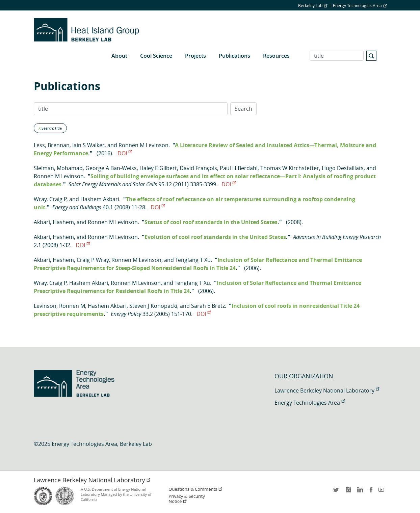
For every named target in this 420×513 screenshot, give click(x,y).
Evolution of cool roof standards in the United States (215, 237)
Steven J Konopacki (153, 306)
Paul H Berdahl (239, 168)
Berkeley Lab (313, 5)
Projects (195, 56)
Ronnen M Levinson (143, 145)
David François (198, 168)
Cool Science (156, 56)
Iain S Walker (88, 145)
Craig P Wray (93, 260)
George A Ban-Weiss (111, 168)
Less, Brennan (52, 145)
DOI (125, 153)
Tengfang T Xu (193, 260)
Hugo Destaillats (343, 168)
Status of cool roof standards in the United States (211, 222)
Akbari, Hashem (54, 222)
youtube (383, 492)
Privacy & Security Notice (187, 499)
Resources (276, 56)
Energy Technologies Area (360, 5)
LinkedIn (360, 492)
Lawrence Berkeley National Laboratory (327, 390)
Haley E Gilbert (158, 168)
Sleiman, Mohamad (58, 168)
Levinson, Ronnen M (59, 306)
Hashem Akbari (100, 199)
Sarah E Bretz (208, 306)
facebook (371, 492)
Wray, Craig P (50, 199)
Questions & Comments (195, 489)
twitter (337, 492)
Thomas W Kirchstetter (290, 168)
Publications (234, 56)
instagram (348, 492)
